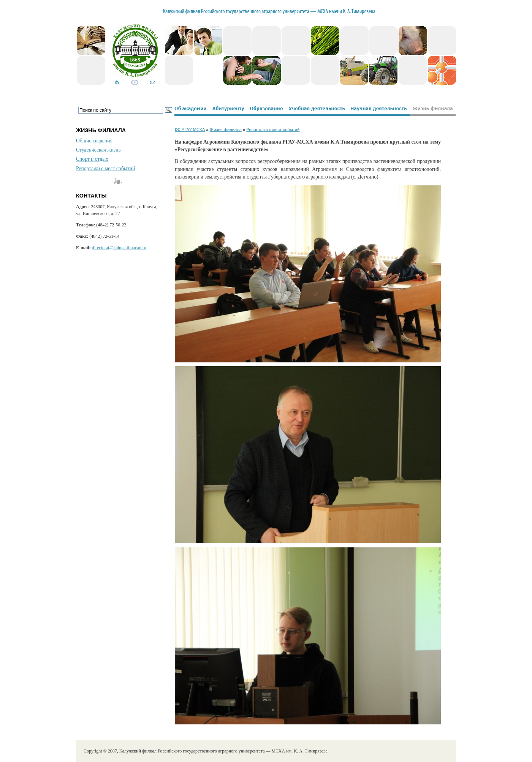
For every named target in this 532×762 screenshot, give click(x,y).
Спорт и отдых (92, 159)
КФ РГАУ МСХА (190, 130)
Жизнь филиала (226, 130)
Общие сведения (94, 141)
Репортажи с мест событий (105, 168)
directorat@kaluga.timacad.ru (119, 248)
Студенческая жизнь (98, 150)
